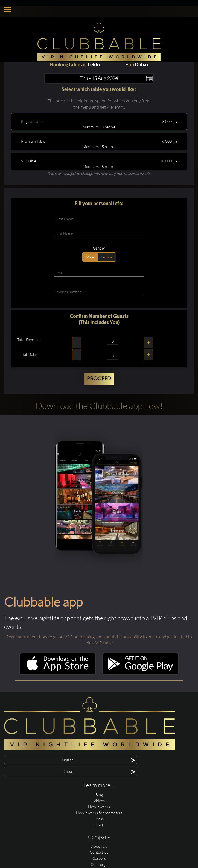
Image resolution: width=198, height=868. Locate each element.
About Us (99, 846)
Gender (99, 248)
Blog (99, 795)
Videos (99, 801)
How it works (99, 807)
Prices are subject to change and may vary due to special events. (99, 174)
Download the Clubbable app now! (99, 406)
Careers (99, 858)
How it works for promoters (99, 813)
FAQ (99, 825)
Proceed (99, 379)
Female (107, 257)
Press (99, 819)
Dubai (141, 64)
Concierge (99, 864)
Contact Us (99, 852)
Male (90, 257)
